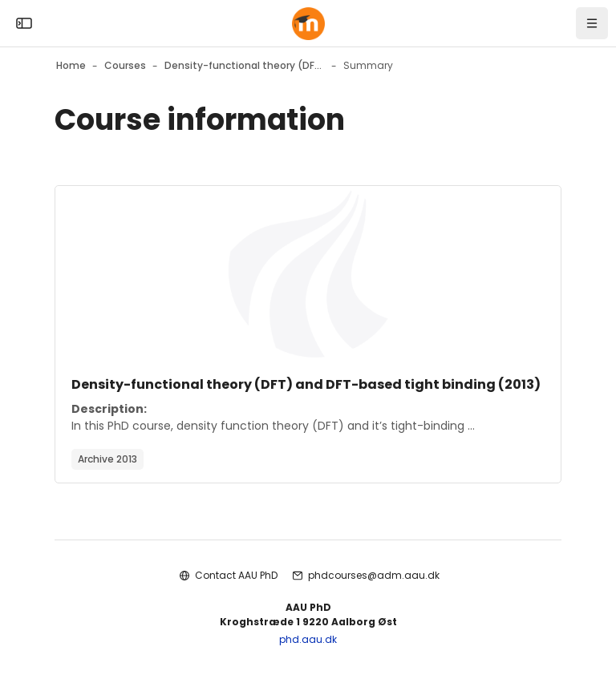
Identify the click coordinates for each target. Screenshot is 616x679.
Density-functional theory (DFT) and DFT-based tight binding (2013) (306, 384)
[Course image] (308, 274)
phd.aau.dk (308, 639)
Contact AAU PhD (236, 575)
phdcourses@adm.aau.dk (374, 575)
